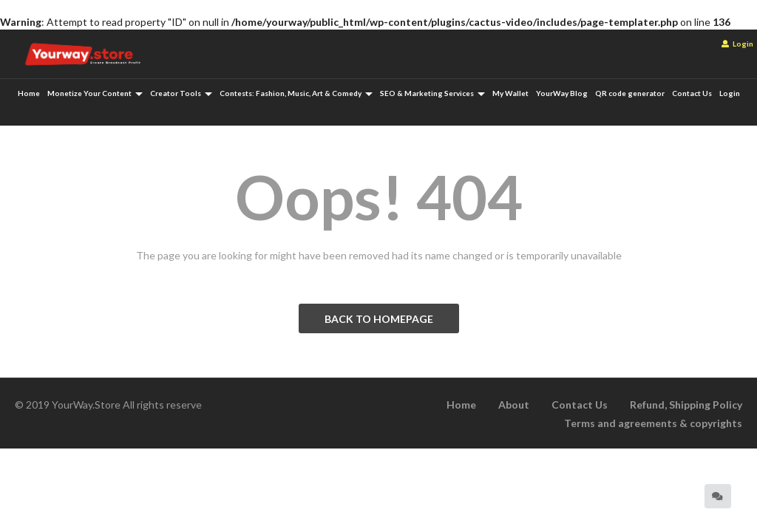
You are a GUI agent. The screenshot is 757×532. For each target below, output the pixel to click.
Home (29, 93)
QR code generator (630, 93)
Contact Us (692, 93)
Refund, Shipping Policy (686, 405)
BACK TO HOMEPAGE (379, 319)
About (514, 405)
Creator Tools (181, 93)
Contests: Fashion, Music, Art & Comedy (296, 93)
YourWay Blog (562, 93)
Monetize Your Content (95, 93)
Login (737, 44)
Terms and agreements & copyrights (653, 423)
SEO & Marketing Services (432, 93)
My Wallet (510, 93)
